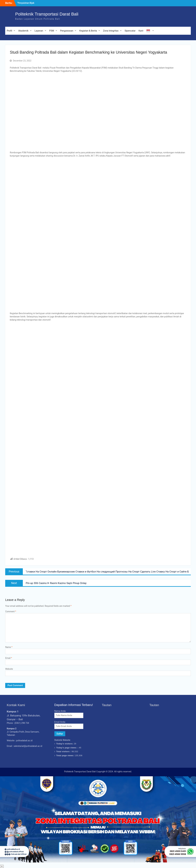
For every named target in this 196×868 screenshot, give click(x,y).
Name (9, 647)
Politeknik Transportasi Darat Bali (47, 14)
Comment (11, 611)
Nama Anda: (60, 711)
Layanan (39, 31)
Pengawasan (67, 31)
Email (9, 658)
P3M (52, 31)
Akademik (23, 31)
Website (9, 669)
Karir (141, 31)
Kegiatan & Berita (88, 31)
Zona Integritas (111, 31)
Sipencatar (130, 31)
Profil (9, 31)
